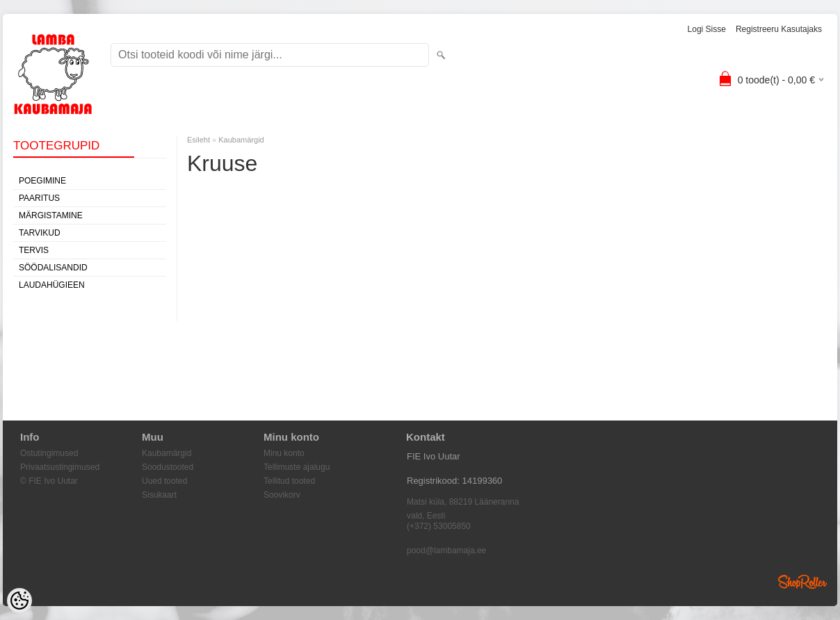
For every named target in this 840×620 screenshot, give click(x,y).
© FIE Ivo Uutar (49, 481)
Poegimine (42, 181)
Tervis (34, 250)
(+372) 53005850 (439, 526)
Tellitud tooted (289, 481)
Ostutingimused (49, 453)
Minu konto (284, 453)
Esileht (199, 140)
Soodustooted (168, 467)
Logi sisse (707, 29)
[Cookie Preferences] (19, 601)
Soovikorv (282, 495)
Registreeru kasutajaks (779, 29)
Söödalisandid (53, 268)
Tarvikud (40, 233)
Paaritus (39, 198)
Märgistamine (51, 215)
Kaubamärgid (241, 140)
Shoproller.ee (802, 582)
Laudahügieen (52, 285)
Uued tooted (164, 481)
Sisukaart (159, 495)
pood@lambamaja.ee (446, 550)
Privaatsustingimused (60, 467)
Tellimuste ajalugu (297, 467)
